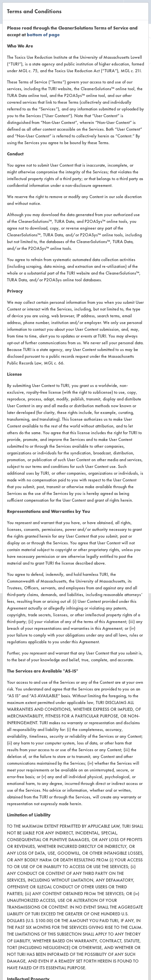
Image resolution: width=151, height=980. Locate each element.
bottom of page (43, 35)
